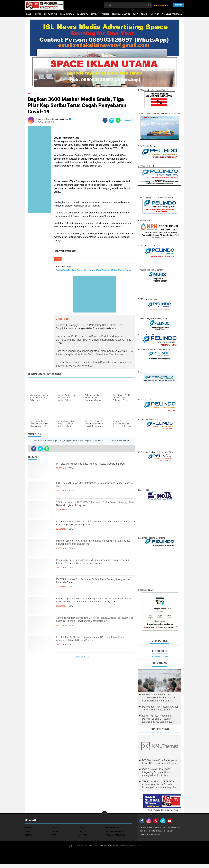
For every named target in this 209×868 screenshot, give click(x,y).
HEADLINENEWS (67, 14)
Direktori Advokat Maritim (152, 839)
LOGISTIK (105, 14)
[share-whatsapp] (118, 120)
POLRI (58, 259)
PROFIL (144, 14)
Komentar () (129, 120)
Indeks (38, 14)
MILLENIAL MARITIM (121, 14)
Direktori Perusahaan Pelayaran (154, 835)
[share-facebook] (105, 120)
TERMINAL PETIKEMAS (172, 14)
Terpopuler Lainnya (160, 657)
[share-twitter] (112, 120)
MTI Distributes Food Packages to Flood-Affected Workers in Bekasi (90, 468)
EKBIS (54, 828)
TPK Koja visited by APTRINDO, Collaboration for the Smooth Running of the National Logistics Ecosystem (93, 509)
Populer (179, 5)
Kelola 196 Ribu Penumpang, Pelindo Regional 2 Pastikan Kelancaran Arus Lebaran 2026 (158, 719)
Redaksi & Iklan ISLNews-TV (153, 828)
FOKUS (81, 828)
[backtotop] (105, 814)
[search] (128, 5)
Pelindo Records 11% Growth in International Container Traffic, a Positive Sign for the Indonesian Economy (93, 547)
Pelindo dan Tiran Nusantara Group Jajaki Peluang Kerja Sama (160, 708)
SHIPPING (155, 14)
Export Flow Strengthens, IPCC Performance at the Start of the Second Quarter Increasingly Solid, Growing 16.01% (94, 528)
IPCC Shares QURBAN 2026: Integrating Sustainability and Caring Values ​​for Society (91, 487)
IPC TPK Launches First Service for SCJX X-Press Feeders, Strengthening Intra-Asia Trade (93, 583)
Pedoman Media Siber (150, 831)
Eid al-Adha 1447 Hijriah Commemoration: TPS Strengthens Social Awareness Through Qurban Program (95, 643)
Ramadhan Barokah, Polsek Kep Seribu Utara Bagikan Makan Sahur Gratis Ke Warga (94, 271)
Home (29, 14)
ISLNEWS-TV (83, 14)
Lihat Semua (81, 658)
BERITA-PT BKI (51, 14)
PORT (135, 14)
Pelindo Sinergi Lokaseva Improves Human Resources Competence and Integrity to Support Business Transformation (95, 566)
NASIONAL (29, 835)
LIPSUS (94, 14)
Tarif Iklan (166, 831)
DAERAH (28, 828)
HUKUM (28, 831)
